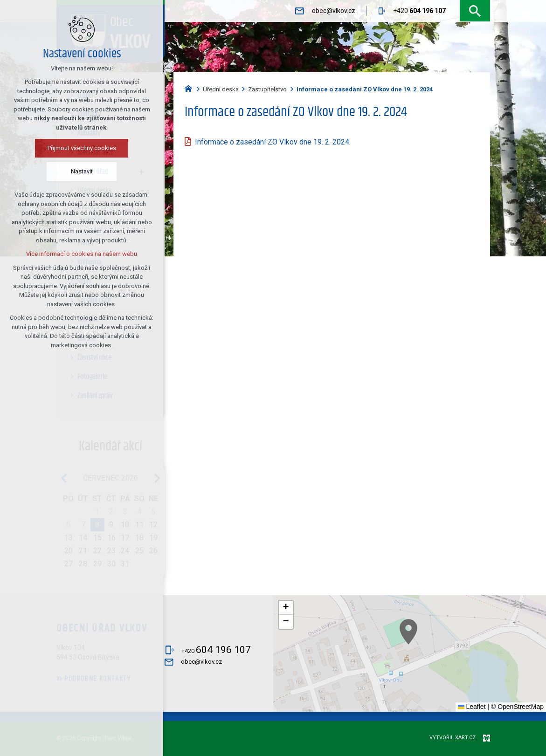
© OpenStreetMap (517, 707)
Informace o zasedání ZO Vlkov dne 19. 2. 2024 (272, 142)
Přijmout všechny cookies (82, 148)
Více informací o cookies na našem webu (82, 254)
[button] (476, 675)
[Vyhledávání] (475, 11)
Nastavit (82, 171)
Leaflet (472, 707)
